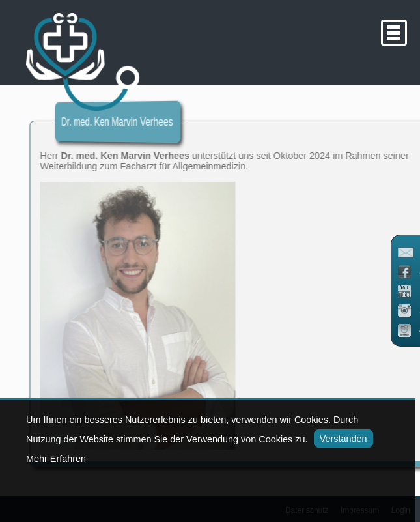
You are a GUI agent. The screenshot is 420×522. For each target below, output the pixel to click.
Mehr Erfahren (56, 459)
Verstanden (340, 439)
